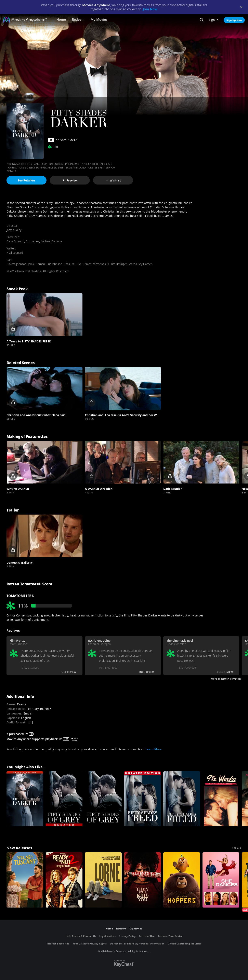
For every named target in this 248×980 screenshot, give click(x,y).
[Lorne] (103, 880)
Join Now (150, 9)
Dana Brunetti (15, 241)
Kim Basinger (119, 264)
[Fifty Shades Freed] (182, 799)
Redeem (78, 19)
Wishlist (113, 180)
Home (61, 19)
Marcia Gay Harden (141, 264)
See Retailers (27, 180)
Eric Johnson (54, 264)
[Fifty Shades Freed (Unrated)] (142, 799)
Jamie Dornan (36, 264)
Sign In (214, 20)
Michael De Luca (51, 241)
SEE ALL (237, 848)
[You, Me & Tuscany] (25, 880)
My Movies (99, 19)
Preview (70, 180)
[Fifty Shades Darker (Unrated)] (25, 799)
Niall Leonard (15, 253)
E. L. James (32, 241)
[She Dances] (221, 880)
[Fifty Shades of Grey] (103, 799)
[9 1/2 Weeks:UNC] (221, 799)
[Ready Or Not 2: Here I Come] (64, 880)
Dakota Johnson (16, 264)
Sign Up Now (234, 20)
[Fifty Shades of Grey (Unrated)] (64, 799)
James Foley (14, 230)
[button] (44, 315)
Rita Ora (69, 264)
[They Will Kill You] (142, 880)
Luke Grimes (84, 264)
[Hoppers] (182, 880)
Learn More (154, 749)
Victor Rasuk (101, 264)
